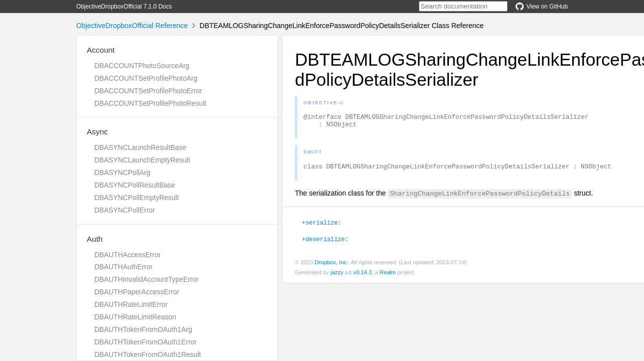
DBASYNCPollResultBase (135, 185)
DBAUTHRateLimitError (131, 304)
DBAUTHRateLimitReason (135, 317)
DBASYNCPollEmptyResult (137, 198)
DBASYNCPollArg (122, 172)
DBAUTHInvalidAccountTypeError (146, 279)
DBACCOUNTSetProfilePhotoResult (150, 103)
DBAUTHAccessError (127, 255)
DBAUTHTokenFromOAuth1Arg (143, 329)
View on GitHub (542, 7)
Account (101, 50)
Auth (95, 239)
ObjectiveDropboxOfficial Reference (132, 26)
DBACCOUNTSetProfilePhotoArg (146, 78)
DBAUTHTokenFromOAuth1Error (145, 342)
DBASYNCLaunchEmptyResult (142, 160)
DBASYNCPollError (125, 210)
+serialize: (321, 227)
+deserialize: (325, 243)
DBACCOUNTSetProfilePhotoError (148, 91)
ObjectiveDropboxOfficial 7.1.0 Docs (124, 7)
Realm (388, 277)
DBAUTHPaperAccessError (137, 292)
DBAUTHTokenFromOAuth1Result (148, 354)
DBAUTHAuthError (123, 267)
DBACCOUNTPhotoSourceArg (142, 66)
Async (97, 132)
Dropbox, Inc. (331, 267)
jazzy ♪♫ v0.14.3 (351, 277)
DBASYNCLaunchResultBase (140, 147)
